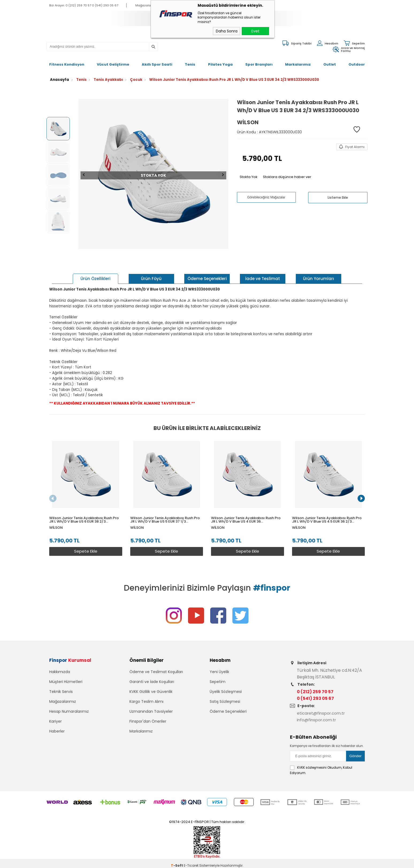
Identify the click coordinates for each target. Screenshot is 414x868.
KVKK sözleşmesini (312, 763)
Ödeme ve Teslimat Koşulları (156, 672)
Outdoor (357, 61)
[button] (361, 494)
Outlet (330, 61)
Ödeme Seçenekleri (228, 711)
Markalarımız (298, 61)
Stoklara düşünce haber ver (287, 172)
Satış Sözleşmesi (225, 701)
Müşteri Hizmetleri (66, 682)
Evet (255, 31)
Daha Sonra (227, 31)
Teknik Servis (61, 692)
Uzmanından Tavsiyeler (151, 711)
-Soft (177, 861)
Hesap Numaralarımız (69, 711)
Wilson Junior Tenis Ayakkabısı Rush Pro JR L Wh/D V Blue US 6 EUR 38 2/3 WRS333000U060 (84, 512)
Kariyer (55, 721)
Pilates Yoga (220, 61)
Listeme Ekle (338, 193)
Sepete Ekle (85, 544)
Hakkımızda (60, 672)
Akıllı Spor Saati (157, 61)
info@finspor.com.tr (318, 716)
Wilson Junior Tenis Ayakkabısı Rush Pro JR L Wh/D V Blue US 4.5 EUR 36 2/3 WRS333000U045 (329, 512)
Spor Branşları (259, 61)
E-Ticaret (191, 861)
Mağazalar (144, 5)
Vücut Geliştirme (113, 61)
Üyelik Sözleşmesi (226, 692)
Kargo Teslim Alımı (146, 701)
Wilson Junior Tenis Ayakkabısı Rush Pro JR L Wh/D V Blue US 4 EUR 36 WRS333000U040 (247, 512)
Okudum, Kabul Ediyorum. (321, 766)
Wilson (56, 520)
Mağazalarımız (63, 701)
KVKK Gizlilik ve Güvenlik (151, 692)
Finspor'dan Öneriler (148, 721)
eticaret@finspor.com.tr (322, 710)
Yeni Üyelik (219, 672)
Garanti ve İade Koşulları (152, 682)
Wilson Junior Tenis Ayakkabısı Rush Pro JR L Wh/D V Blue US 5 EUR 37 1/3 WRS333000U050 (166, 512)
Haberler (57, 731)
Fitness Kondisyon (67, 61)
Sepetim (218, 682)
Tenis (190, 61)
